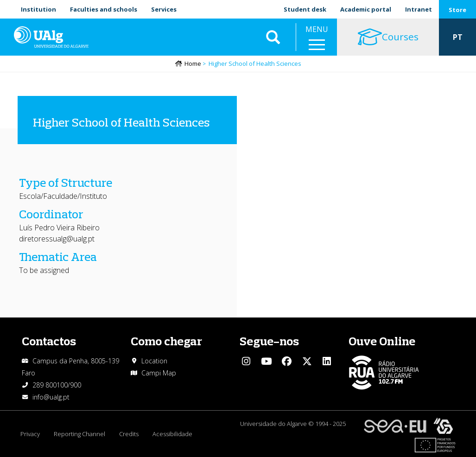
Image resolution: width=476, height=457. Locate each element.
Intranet (419, 9)
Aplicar (273, 37)
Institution (38, 9)
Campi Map (159, 373)
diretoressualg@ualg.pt (57, 239)
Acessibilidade (172, 434)
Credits (129, 434)
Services (164, 9)
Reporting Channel (79, 434)
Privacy (30, 434)
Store (457, 10)
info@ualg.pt (51, 397)
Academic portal (366, 9)
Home (193, 63)
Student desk (305, 9)
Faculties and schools (104, 9)
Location (154, 361)
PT (458, 37)
